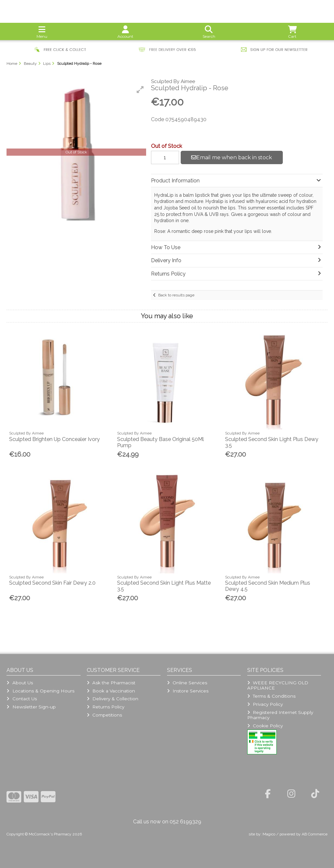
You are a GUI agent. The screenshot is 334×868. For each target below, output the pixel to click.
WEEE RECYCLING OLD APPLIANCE (278, 685)
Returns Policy (106, 707)
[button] (140, 90)
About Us (20, 683)
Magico (269, 834)
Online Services (187, 683)
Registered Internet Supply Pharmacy (280, 715)
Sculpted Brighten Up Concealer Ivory (54, 439)
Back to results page (176, 295)
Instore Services (188, 691)
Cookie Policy (265, 726)
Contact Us (22, 699)
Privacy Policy (265, 704)
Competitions (104, 715)
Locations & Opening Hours (40, 691)
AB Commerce (315, 834)
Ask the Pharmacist (111, 683)
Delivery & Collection (113, 699)
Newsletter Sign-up (31, 707)
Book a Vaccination (111, 691)
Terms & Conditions (271, 696)
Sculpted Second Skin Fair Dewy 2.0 (52, 583)
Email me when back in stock (232, 157)
